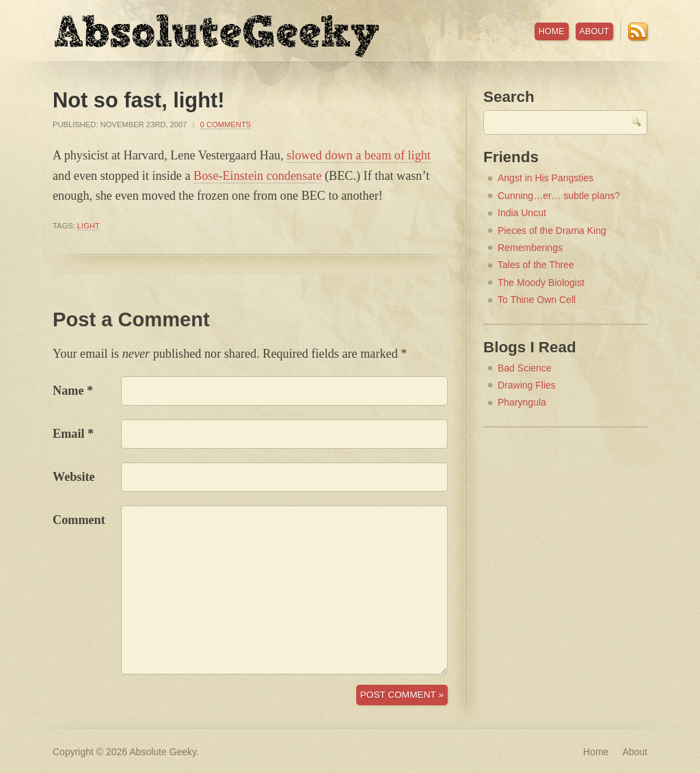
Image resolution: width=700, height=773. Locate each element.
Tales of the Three (536, 265)
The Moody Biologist (541, 283)
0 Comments (226, 125)
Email (68, 434)
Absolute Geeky (217, 36)
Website (74, 477)
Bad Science (525, 368)
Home (552, 31)
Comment (79, 520)
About (594, 31)
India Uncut (522, 213)
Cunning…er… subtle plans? (559, 196)
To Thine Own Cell (537, 300)
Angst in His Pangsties (546, 178)
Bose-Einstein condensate (257, 176)
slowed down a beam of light (359, 155)
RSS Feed (638, 31)
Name (68, 391)
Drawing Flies (527, 385)
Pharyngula (522, 402)
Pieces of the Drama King (552, 231)
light (89, 226)
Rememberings (530, 248)
